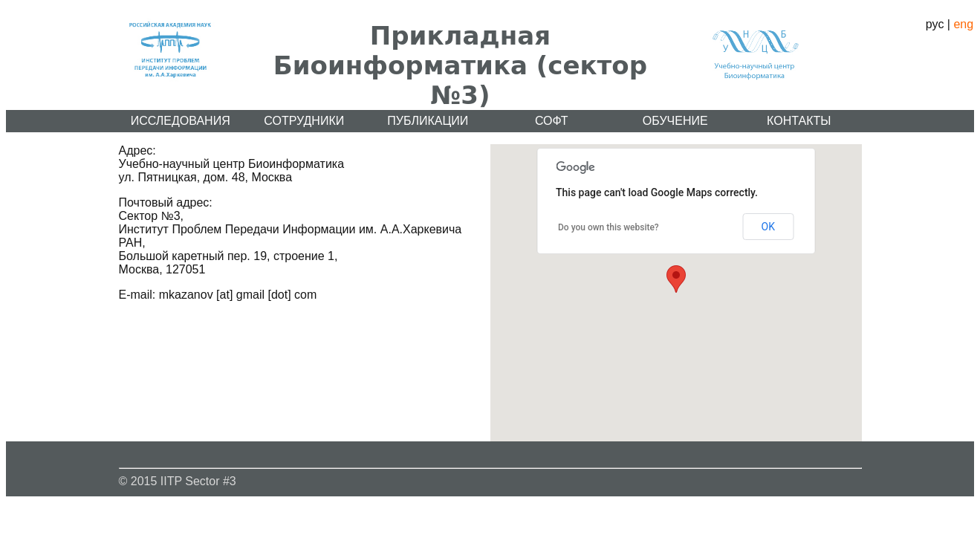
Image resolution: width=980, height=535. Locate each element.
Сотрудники (304, 121)
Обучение (675, 121)
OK (768, 227)
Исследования (181, 121)
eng (963, 24)
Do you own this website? (609, 227)
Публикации (428, 121)
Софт (552, 121)
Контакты (799, 121)
